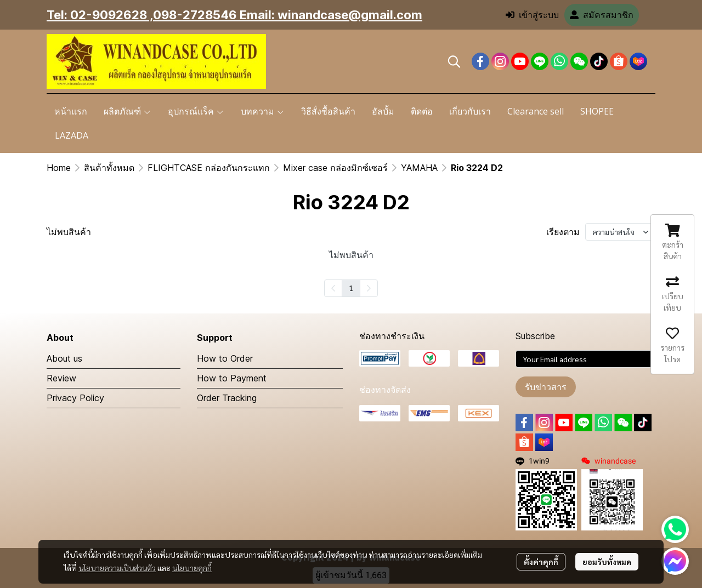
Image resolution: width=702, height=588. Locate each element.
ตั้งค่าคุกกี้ (541, 562)
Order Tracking (227, 398)
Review (61, 378)
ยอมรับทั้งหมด (607, 562)
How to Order (225, 358)
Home (59, 168)
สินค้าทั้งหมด (109, 168)
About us (64, 358)
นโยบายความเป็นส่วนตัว (117, 568)
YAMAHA (419, 168)
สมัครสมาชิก (602, 15)
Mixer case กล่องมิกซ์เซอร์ (335, 168)
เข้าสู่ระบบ (532, 15)
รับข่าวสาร (546, 387)
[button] (454, 61)
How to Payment (232, 378)
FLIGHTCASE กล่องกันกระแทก (209, 168)
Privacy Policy (75, 398)
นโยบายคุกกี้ (192, 568)
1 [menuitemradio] (351, 288)
